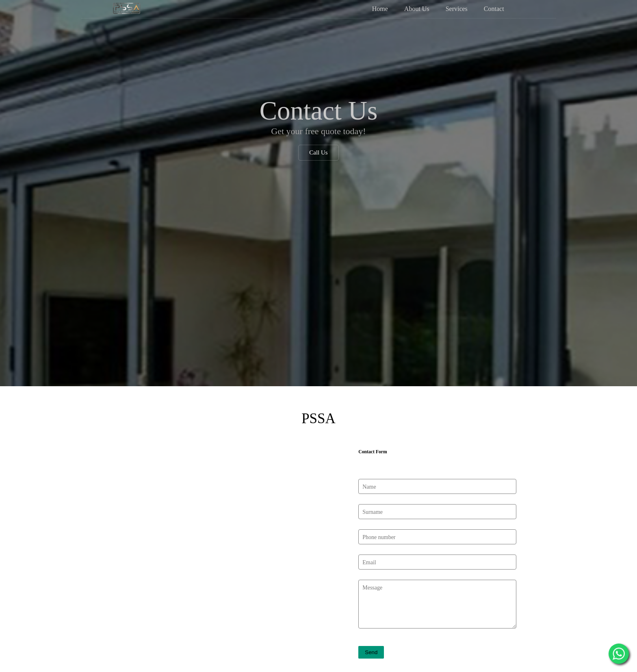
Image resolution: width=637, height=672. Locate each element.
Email (369, 535)
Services (457, 9)
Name (369, 459)
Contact (494, 9)
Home (380, 9)
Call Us (318, 152)
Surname (373, 485)
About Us (417, 9)
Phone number (379, 510)
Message (372, 560)
